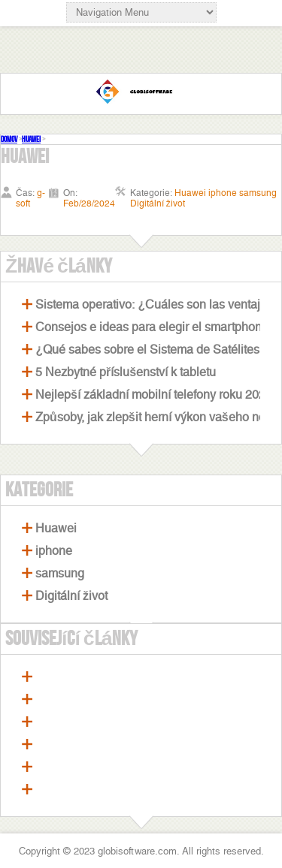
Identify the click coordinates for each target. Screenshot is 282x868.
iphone (54, 551)
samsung (60, 573)
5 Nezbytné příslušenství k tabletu (126, 372)
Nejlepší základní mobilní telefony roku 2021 (154, 395)
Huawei (31, 139)
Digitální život (71, 596)
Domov (9, 139)
